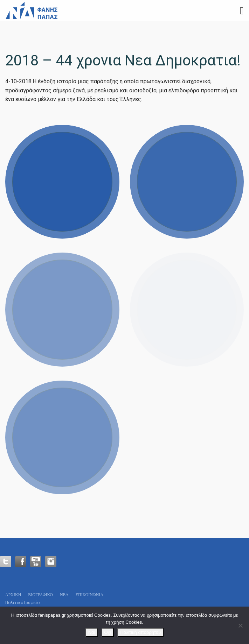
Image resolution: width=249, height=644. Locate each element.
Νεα (64, 595)
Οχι (108, 632)
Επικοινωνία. (90, 595)
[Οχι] (240, 625)
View (62, 182)
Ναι (92, 632)
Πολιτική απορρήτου (140, 632)
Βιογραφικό (40, 595)
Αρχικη (13, 595)
